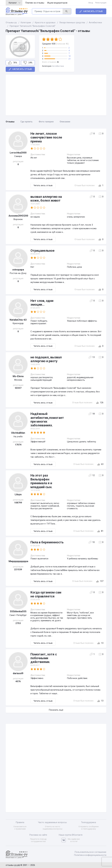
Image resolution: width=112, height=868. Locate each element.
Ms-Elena (18, 376)
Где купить (27, 122)
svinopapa (18, 270)
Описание (65, 122)
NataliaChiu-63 (18, 320)
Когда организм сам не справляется (46, 594)
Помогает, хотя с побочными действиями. (44, 658)
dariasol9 (18, 673)
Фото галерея (46, 122)
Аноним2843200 (18, 216)
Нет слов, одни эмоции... (42, 303)
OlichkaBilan (18, 433)
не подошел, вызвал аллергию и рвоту (46, 359)
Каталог (14, 3)
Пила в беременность (47, 542)
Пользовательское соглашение (90, 852)
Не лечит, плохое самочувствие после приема (46, 137)
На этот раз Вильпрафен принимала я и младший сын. (41, 481)
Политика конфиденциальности (90, 855)
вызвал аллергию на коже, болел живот (46, 199)
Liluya (18, 494)
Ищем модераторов (57, 3)
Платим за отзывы (35, 3)
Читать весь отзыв (43, 185)
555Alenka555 (18, 611)
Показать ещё (56, 710)
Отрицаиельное (43, 251)
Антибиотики (58, 66)
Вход (91, 3)
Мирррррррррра (18, 561)
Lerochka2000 (18, 153)
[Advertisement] (56, 95)
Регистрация (101, 3)
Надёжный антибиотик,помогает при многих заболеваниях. (47, 420)
